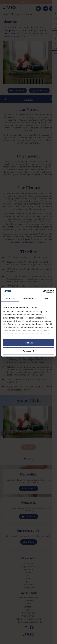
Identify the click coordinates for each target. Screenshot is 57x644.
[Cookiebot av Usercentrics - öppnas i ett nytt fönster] (43, 291)
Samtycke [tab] (10, 298)
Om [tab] (47, 298)
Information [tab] (29, 298)
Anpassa (29, 351)
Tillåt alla (29, 343)
